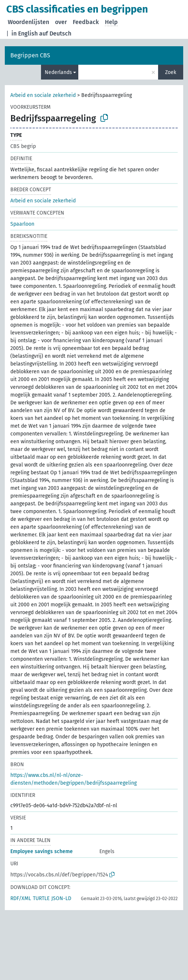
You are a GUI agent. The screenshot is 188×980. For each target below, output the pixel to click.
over (61, 22)
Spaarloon (22, 224)
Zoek (171, 72)
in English (25, 33)
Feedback (86, 22)
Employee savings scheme (42, 851)
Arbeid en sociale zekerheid (43, 95)
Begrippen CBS (30, 55)
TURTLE (41, 898)
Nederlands (58, 72)
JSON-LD (61, 898)
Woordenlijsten (28, 22)
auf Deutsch (55, 33)
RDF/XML (21, 898)
